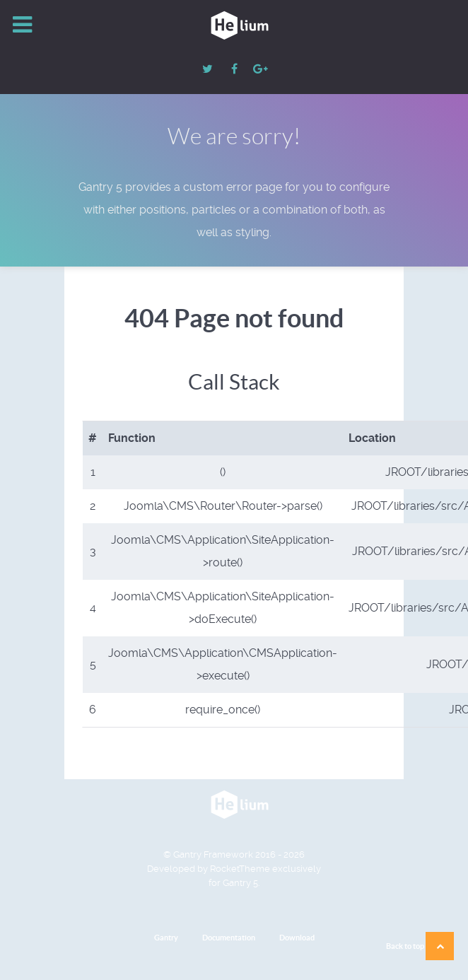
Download (297, 938)
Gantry (166, 938)
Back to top (420, 946)
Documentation (229, 938)
